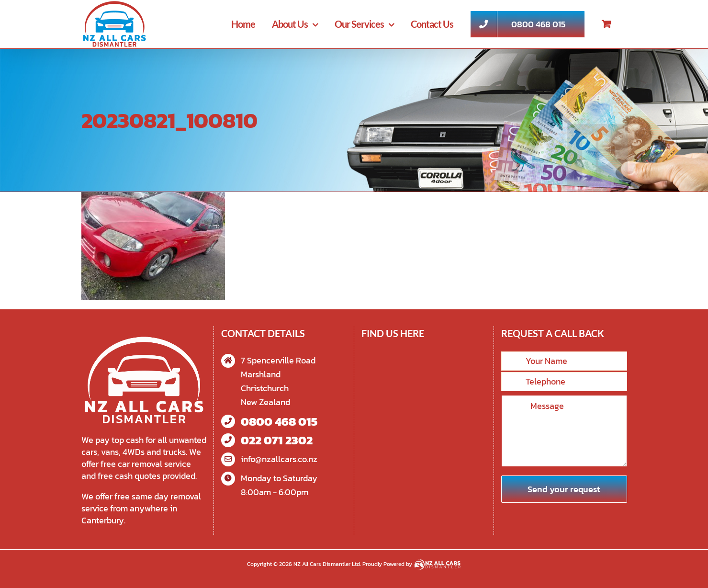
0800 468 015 (279, 422)
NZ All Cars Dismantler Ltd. (328, 564)
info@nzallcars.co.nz (279, 459)
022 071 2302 (277, 440)
